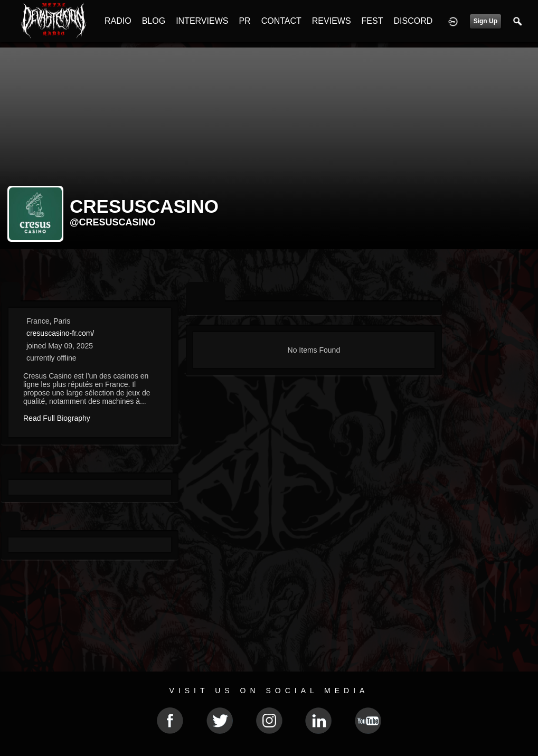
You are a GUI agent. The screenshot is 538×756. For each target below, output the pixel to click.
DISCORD (413, 21)
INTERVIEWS (202, 21)
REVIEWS (332, 21)
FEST (372, 21)
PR (244, 21)
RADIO (118, 21)
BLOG (154, 21)
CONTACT (281, 21)
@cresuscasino (113, 222)
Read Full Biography (57, 418)
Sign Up (485, 21)
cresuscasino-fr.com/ (60, 333)
